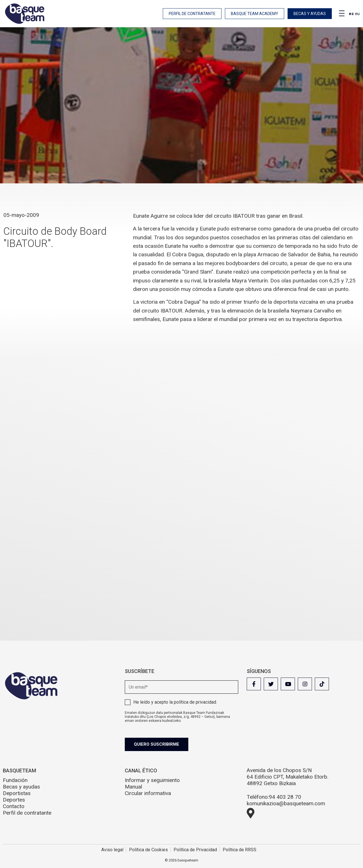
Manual (133, 787)
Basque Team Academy (255, 14)
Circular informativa (148, 793)
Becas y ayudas (310, 14)
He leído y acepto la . (175, 702)
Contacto (14, 806)
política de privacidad (195, 702)
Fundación (15, 780)
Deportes (14, 800)
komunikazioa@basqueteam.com (286, 803)
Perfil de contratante (192, 14)
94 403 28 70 (285, 797)
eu (357, 14)
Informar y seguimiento (152, 780)
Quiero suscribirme (157, 744)
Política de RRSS (239, 850)
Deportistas (17, 793)
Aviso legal (112, 850)
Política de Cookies (148, 850)
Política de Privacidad (195, 850)
